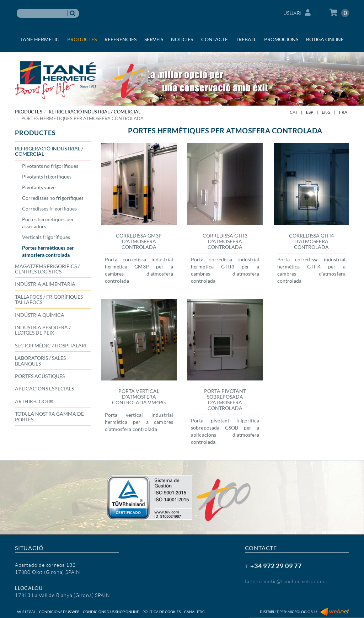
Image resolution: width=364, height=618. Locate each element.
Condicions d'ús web (59, 612)
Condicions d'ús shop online (111, 612)
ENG (326, 112)
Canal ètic (194, 612)
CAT (294, 112)
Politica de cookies (162, 612)
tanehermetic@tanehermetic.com (285, 581)
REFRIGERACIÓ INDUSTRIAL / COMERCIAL (95, 112)
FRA (343, 112)
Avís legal (26, 612)
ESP (310, 112)
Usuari (297, 13)
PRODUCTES (29, 112)
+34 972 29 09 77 (276, 566)
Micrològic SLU (302, 612)
